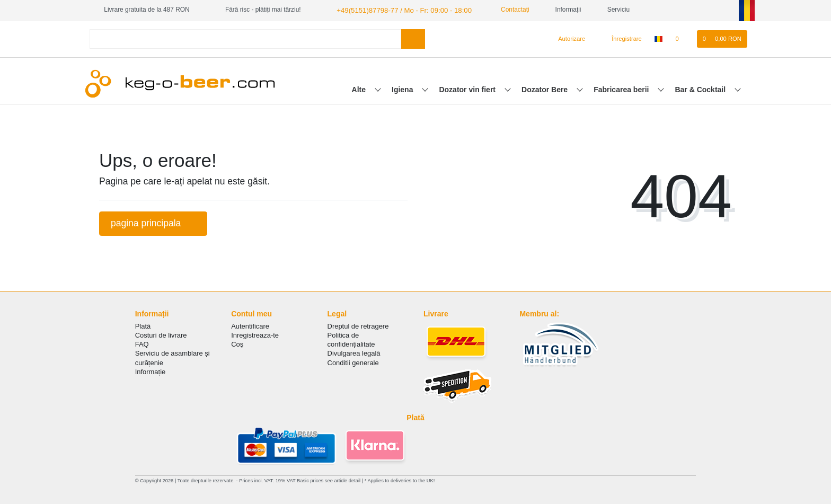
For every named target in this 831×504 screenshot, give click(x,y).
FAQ (142, 343)
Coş (237, 343)
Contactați (502, 10)
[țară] (658, 38)
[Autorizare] (567, 38)
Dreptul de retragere (358, 325)
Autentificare (250, 325)
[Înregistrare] (621, 38)
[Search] (413, 38)
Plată (143, 325)
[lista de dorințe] (682, 38)
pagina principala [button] (153, 222)
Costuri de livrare (161, 334)
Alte (360, 89)
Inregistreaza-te (255, 334)
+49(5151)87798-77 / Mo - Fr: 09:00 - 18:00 (397, 10)
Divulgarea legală (354, 353)
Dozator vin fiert (468, 89)
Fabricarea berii (622, 89)
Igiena (403, 89)
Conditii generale (353, 362)
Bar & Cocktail (701, 89)
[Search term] (245, 38)
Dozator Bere (546, 89)
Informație (151, 371)
